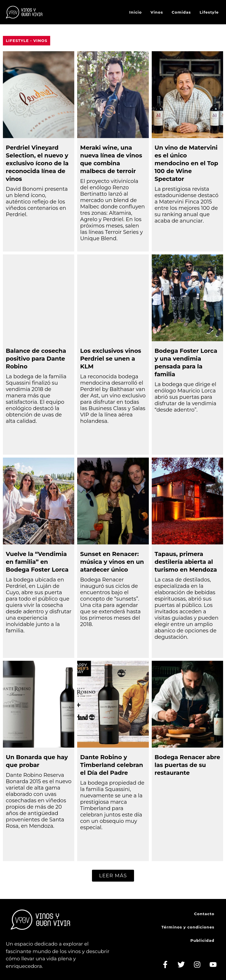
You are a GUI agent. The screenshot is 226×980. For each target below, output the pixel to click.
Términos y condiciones (188, 927)
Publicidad (202, 940)
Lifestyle (209, 12)
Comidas (181, 12)
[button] (113, 876)
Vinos (157, 12)
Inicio (136, 12)
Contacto (204, 914)
